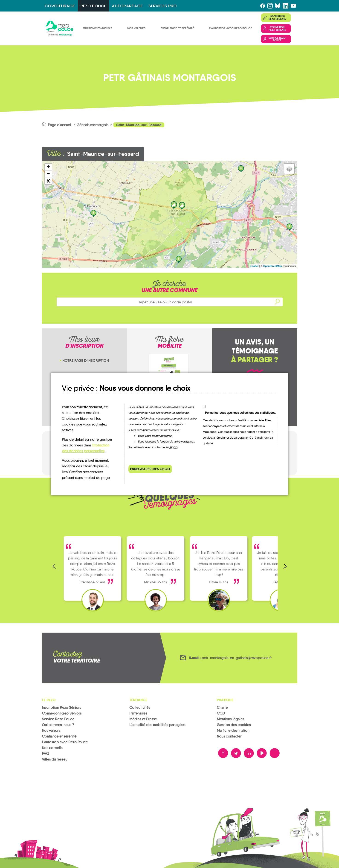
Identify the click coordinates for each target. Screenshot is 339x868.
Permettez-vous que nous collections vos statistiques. (240, 413)
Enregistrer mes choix (150, 469)
